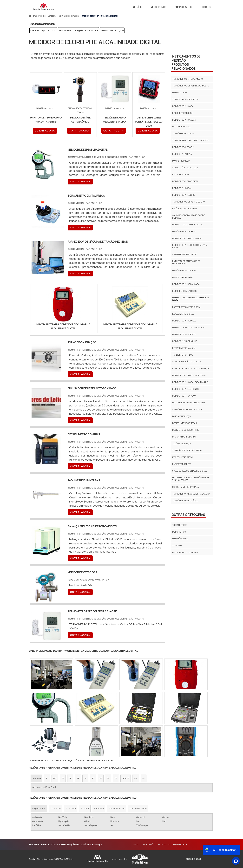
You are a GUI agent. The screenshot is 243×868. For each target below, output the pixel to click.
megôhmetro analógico (185, 291)
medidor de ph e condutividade (188, 328)
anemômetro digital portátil (187, 409)
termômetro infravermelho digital (191, 140)
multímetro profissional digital (189, 403)
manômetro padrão (183, 277)
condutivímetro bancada (186, 487)
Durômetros (179, 532)
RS (93, 778)
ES (63, 778)
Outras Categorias (188, 515)
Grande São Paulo (117, 808)
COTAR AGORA (45, 131)
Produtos (184, 7)
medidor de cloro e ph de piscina (189, 375)
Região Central (39, 808)
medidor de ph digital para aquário (190, 382)
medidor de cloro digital (185, 181)
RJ (47, 778)
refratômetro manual (184, 348)
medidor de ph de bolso (43, 30)
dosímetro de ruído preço (186, 430)
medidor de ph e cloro (184, 195)
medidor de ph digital (112, 30)
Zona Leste (99, 808)
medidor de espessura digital (188, 225)
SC (85, 778)
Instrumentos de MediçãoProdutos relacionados (186, 62)
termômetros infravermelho (187, 79)
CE (116, 778)
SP (70, 778)
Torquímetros (180, 525)
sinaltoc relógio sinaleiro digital (190, 471)
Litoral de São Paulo (138, 808)
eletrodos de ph (181, 174)
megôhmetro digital (183, 113)
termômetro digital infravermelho (191, 86)
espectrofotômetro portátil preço (190, 369)
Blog (207, 7)
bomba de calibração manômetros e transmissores (191, 479)
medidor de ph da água (184, 120)
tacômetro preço (181, 444)
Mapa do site (180, 844)
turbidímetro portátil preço (187, 450)
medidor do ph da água (184, 396)
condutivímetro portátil (185, 168)
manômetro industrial (184, 271)
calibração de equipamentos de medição (189, 217)
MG (55, 778)
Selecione (36, 778)
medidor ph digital (182, 188)
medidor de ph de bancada (186, 284)
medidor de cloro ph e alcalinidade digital (191, 299)
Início (138, 7)
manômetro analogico (184, 232)
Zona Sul (85, 808)
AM (136, 778)
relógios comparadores (185, 209)
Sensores (177, 545)
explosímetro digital (183, 314)
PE (101, 778)
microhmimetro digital (184, 437)
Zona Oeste (71, 808)
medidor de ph (180, 93)
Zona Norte (56, 808)
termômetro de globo (184, 134)
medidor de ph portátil (184, 334)
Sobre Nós (159, 7)
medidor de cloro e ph (184, 147)
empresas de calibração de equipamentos (186, 262)
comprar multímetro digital (187, 362)
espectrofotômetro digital (187, 307)
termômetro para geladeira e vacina (79, 30)
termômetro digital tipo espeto (188, 202)
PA (144, 778)
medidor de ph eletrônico (186, 389)
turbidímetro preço (183, 355)
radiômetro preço (182, 464)
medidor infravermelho (185, 341)
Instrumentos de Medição (186, 552)
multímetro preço (182, 127)
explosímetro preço (183, 457)
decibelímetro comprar (185, 423)
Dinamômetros (180, 539)
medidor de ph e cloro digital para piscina (190, 246)
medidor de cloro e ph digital (187, 238)
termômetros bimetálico (185, 501)
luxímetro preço (181, 161)
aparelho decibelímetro (185, 254)
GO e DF (126, 778)
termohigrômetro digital (186, 99)
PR (78, 778)
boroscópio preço (181, 416)
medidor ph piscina (182, 154)
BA (108, 778)
